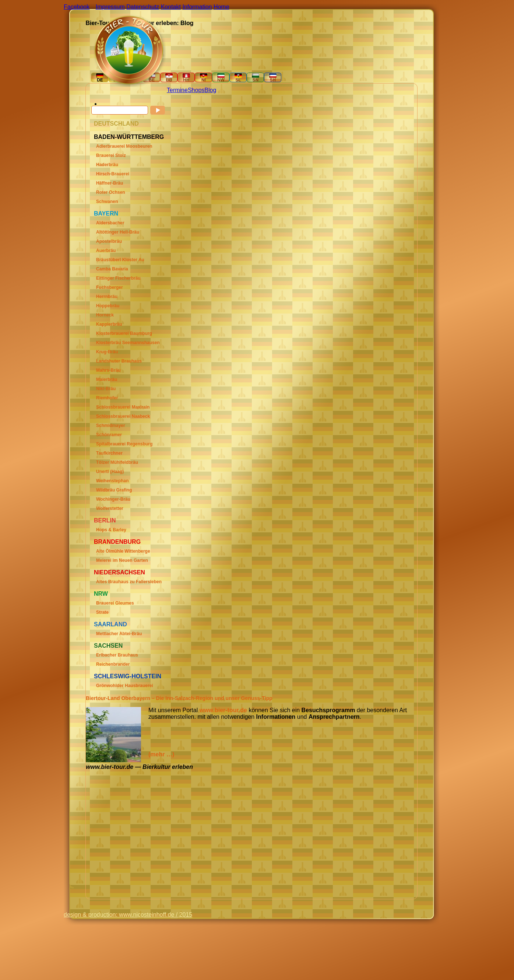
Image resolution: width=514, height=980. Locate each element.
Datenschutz (143, 7)
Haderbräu (107, 165)
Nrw (101, 594)
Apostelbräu (109, 241)
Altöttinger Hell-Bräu (118, 232)
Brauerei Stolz (111, 155)
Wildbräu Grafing (114, 490)
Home (221, 7)
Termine (177, 90)
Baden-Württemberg (129, 137)
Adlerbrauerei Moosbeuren (124, 146)
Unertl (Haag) (110, 472)
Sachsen (108, 646)
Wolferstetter (110, 508)
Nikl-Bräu (106, 389)
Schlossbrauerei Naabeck (123, 416)
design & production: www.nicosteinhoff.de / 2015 (128, 915)
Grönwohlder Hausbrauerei (125, 686)
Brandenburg (117, 542)
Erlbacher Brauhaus (117, 655)
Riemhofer (107, 398)
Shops (196, 90)
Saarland (110, 624)
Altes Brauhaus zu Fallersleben (129, 582)
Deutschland (116, 124)
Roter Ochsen (111, 192)
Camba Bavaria (112, 269)
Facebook (77, 7)
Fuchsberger (110, 287)
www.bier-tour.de (223, 710)
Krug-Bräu (107, 352)
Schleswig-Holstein (128, 676)
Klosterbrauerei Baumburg (124, 333)
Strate (102, 612)
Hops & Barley (111, 530)
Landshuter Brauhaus (119, 361)
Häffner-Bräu (110, 183)
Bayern (106, 213)
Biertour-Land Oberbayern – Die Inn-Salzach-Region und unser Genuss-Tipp (179, 698)
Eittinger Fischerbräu (118, 278)
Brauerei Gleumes (115, 603)
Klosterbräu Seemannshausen (128, 343)
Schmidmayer (111, 426)
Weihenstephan (112, 481)
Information (197, 7)
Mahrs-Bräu (108, 370)
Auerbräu (106, 251)
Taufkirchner (109, 453)
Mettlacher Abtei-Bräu (119, 634)
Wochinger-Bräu (113, 499)
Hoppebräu (108, 306)
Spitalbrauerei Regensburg (124, 444)
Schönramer (109, 435)
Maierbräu (107, 379)
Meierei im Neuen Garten (122, 560)
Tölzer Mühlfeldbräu (117, 462)
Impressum (110, 7)
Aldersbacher (110, 223)
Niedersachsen (119, 572)
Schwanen (107, 202)
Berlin (105, 520)
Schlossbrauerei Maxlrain (123, 407)
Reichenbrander (113, 664)
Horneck (105, 315)
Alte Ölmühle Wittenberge (123, 551)
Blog (210, 90)
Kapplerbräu (109, 324)
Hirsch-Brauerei (113, 174)
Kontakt (171, 7)
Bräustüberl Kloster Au (120, 260)
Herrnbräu (107, 297)
